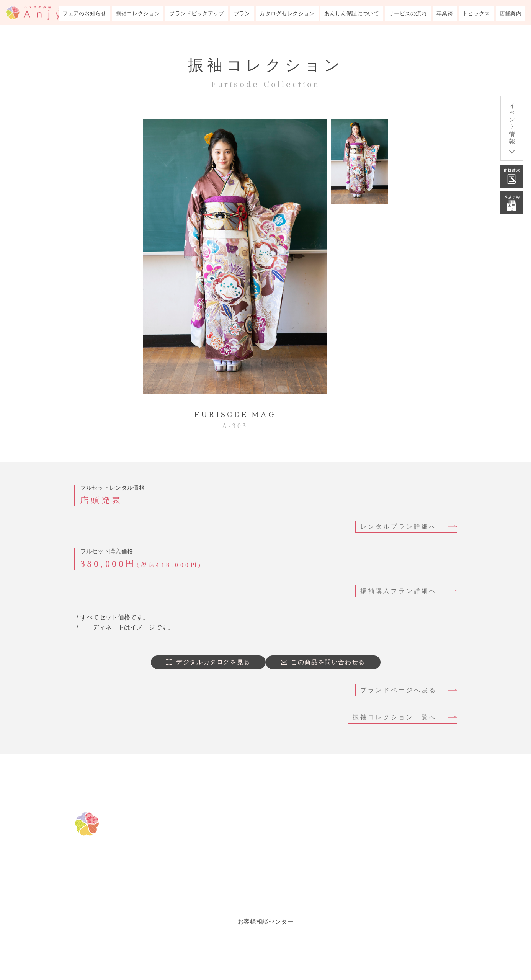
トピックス (476, 13)
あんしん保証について (352, 13)
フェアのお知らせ (84, 13)
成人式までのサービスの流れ (406, 835)
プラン (242, 13)
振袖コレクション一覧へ (395, 717)
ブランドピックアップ (197, 13)
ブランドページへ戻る (399, 690)
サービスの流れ (408, 13)
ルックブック (271, 892)
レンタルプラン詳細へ (399, 527)
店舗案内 (511, 13)
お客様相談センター (265, 922)
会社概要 (371, 892)
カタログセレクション (287, 13)
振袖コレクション (138, 13)
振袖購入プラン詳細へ (399, 591)
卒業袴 (445, 13)
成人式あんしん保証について (406, 815)
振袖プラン (267, 873)
